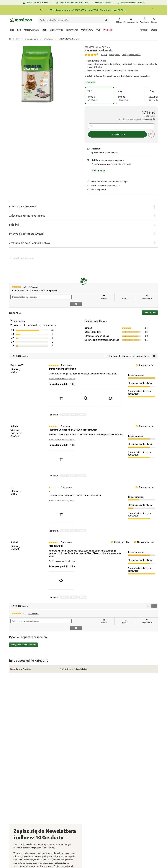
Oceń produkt (151, 306)
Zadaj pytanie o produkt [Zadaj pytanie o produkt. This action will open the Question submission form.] (131, 55)
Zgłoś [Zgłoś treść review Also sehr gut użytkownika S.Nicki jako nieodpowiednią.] (82, 590)
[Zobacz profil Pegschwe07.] (17, 358)
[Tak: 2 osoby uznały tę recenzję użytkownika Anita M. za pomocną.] (65, 469)
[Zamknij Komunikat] (155, 9)
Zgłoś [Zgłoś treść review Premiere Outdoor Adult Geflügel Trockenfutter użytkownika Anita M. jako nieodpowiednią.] (82, 469)
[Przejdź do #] (89, 76)
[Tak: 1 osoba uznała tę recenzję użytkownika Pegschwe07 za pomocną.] (65, 408)
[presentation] (61, 391)
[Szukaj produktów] (106, 20)
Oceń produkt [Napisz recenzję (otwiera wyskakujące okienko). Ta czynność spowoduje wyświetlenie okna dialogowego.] (115, 55)
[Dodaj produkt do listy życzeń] (151, 134)
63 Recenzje (34, 287)
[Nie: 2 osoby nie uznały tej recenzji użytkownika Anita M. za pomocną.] (74, 469)
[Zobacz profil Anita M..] (15, 419)
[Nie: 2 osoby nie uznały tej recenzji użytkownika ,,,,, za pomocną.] (74, 524)
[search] (74, 20)
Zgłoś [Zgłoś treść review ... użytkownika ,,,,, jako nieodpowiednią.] (82, 524)
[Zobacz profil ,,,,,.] (12, 480)
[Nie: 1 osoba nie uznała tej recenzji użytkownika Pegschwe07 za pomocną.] (74, 408)
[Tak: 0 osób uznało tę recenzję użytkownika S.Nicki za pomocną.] (65, 590)
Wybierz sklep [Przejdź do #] (98, 171)
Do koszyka (118, 134)
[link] (119, 20)
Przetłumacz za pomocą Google (62, 372)
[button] (83, 207)
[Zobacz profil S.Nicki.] (14, 535)
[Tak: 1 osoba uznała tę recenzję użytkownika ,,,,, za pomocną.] (65, 524)
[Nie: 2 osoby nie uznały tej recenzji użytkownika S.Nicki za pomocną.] (74, 590)
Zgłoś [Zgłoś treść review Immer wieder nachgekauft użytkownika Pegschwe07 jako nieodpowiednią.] (82, 408)
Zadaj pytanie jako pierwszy (23, 631)
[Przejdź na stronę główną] (21, 20)
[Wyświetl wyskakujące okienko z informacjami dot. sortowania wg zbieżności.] (105, 349)
